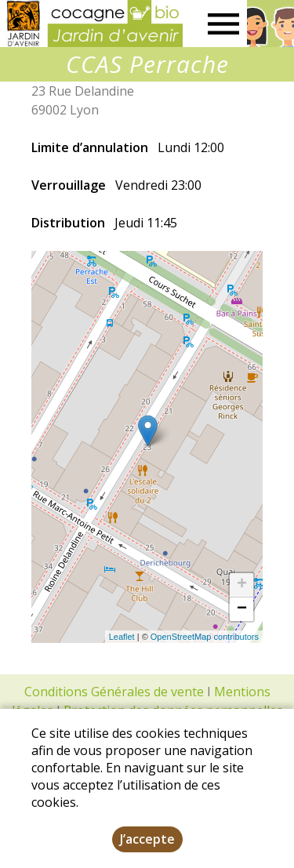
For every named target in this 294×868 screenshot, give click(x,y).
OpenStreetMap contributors (205, 637)
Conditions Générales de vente (114, 692)
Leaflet (122, 637)
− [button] (242, 609)
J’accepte (147, 839)
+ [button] (242, 585)
